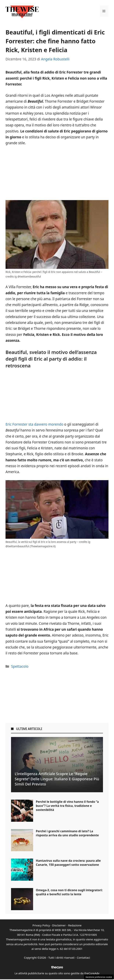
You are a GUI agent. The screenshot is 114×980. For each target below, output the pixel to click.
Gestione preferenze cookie (99, 977)
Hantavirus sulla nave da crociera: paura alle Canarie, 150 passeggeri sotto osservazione (68, 863)
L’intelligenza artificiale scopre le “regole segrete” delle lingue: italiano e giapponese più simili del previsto (57, 779)
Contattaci (83, 958)
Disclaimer (59, 925)
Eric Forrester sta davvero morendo (34, 424)
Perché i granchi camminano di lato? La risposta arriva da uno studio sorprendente (67, 833)
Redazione (75, 925)
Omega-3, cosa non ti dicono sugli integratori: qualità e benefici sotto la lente (69, 892)
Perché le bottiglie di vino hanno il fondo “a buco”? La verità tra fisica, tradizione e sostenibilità (67, 806)
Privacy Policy (41, 925)
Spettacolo (20, 666)
